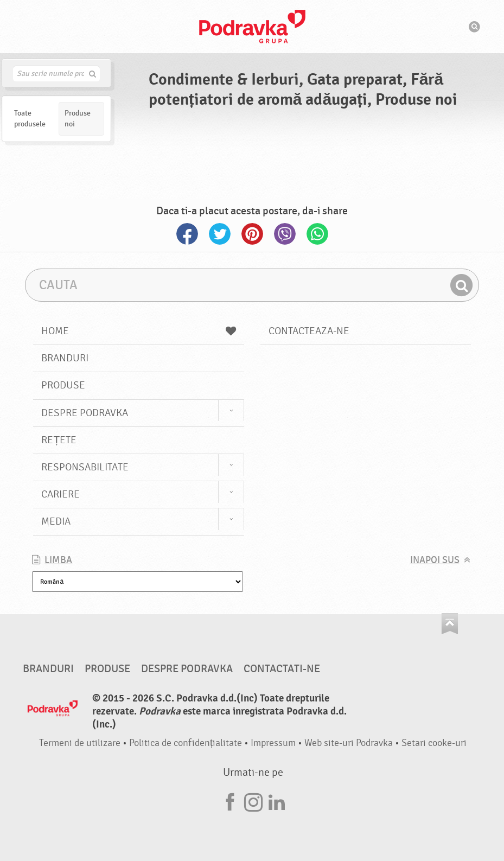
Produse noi (78, 119)
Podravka (252, 27)
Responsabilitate (85, 467)
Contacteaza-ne (309, 331)
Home (138, 331)
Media (56, 521)
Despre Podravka (85, 413)
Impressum (273, 743)
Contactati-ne (282, 669)
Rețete (59, 440)
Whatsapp (317, 234)
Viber (285, 234)
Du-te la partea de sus (450, 624)
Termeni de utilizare (80, 743)
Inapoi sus (435, 560)
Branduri (65, 358)
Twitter (220, 234)
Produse (63, 385)
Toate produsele (30, 119)
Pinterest (252, 234)
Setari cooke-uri (434, 743)
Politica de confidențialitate (186, 743)
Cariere (60, 494)
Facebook (187, 234)
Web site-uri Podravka (349, 743)
